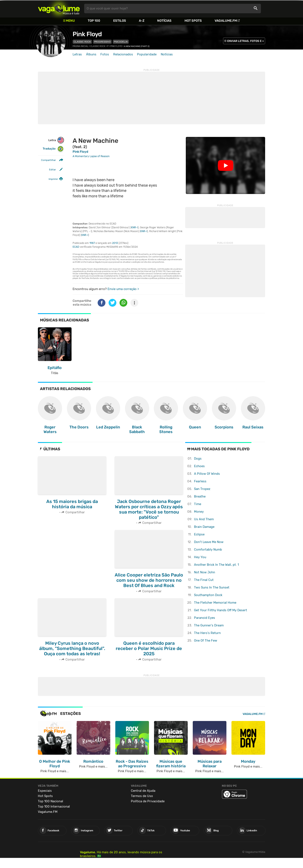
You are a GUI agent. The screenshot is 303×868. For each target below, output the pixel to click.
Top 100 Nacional (50, 801)
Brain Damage (204, 527)
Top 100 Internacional (54, 806)
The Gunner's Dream (209, 625)
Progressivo (102, 42)
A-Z (142, 21)
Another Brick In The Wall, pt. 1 (216, 565)
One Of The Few (206, 641)
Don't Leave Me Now (209, 542)
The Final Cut (204, 580)
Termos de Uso (142, 796)
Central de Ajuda (143, 791)
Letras (77, 54)
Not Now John (205, 572)
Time (198, 504)
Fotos (105, 54)
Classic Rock (82, 42)
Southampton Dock (208, 595)
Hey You (200, 557)
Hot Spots (193, 21)
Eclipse (199, 534)
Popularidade (147, 54)
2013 (115, 243)
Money (199, 512)
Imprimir (53, 179)
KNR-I (134, 227)
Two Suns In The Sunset (212, 587)
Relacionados (123, 54)
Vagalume (59, 9)
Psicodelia (121, 42)
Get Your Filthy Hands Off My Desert (221, 610)
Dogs (198, 459)
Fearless (200, 481)
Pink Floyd (87, 34)
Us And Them (204, 519)
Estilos (120, 21)
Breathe (200, 496)
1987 (92, 243)
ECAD (76, 247)
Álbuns (91, 54)
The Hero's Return (207, 633)
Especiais (45, 791)
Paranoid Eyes (205, 618)
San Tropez (202, 489)
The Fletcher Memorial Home (215, 603)
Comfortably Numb (208, 550)
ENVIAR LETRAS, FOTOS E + (246, 41)
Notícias (164, 21)
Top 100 (94, 21)
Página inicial (80, 46)
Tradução (53, 149)
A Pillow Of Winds (207, 474)
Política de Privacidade (148, 801)
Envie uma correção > (123, 289)
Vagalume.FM (226, 21)
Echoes (199, 466)
